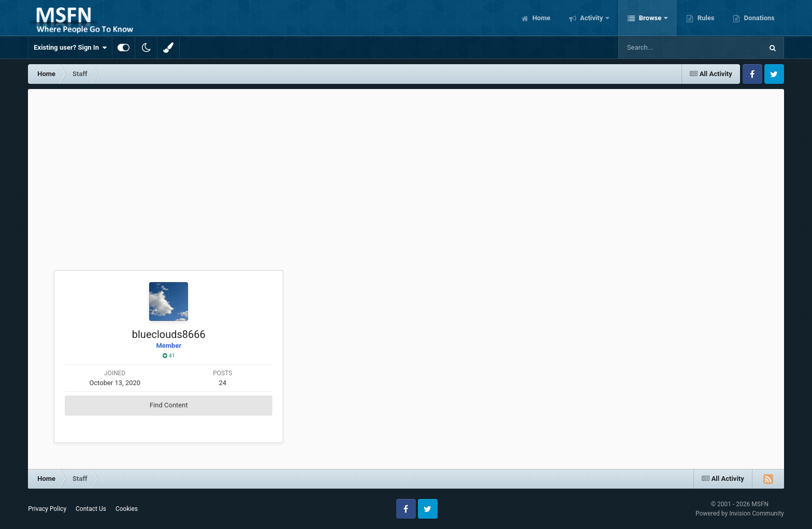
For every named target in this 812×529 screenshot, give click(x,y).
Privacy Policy (47, 509)
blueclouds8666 (169, 334)
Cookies (127, 509)
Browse (650, 18)
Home (541, 18)
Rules (705, 18)
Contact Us (91, 509)
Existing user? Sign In (70, 48)
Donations (758, 18)
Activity (592, 18)
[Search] (664, 48)
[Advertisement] (406, 167)
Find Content (169, 405)
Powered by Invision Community (740, 513)
